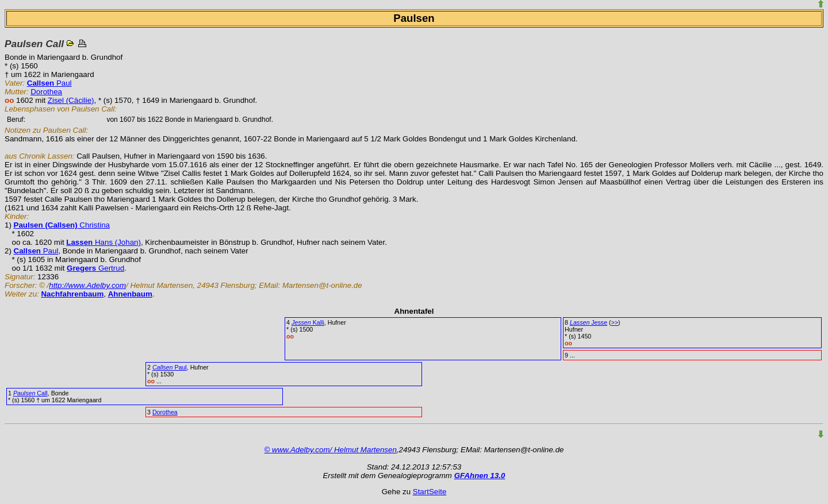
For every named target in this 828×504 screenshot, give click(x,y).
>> (615, 322)
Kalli (308, 322)
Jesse (589, 322)
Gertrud (95, 268)
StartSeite (430, 492)
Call (30, 393)
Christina (62, 225)
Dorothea (46, 92)
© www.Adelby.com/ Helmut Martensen (331, 450)
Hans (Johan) (103, 242)
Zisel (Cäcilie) (71, 100)
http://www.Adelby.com (87, 285)
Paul (49, 83)
